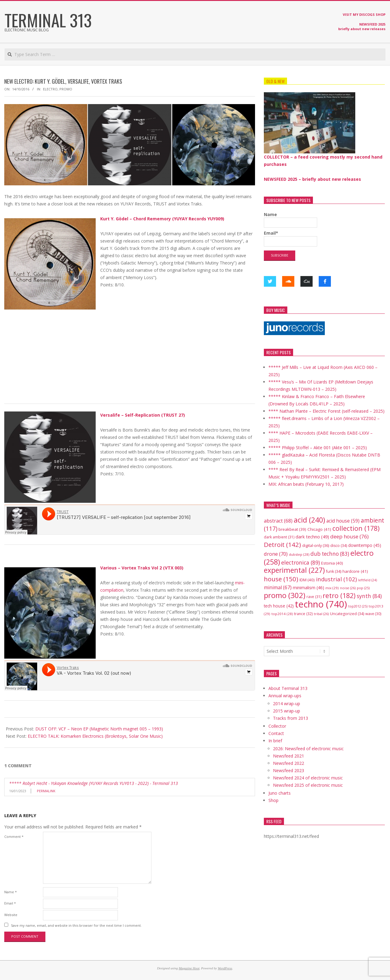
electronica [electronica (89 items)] (301, 562)
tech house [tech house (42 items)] (279, 606)
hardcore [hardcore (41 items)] (355, 571)
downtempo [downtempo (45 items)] (365, 545)
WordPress (225, 968)
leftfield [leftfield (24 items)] (367, 580)
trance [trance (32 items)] (303, 614)
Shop (273, 800)
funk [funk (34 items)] (334, 571)
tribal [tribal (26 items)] (321, 614)
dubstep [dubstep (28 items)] (299, 554)
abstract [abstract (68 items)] (278, 521)
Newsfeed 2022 (289, 763)
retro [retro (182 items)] (339, 595)
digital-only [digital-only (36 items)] (316, 545)
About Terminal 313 (288, 688)
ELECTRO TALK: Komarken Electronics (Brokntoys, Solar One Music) (95, 736)
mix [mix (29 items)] (332, 588)
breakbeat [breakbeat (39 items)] (292, 529)
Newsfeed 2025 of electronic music (308, 785)
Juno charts (280, 793)
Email (10, 903)
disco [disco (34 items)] (339, 546)
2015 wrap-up (287, 711)
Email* (291, 238)
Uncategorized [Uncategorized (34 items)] (347, 614)
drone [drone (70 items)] (276, 554)
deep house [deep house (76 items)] (349, 536)
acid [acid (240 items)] (309, 520)
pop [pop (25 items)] (363, 588)
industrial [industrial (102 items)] (336, 579)
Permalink (46, 791)
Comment (14, 836)
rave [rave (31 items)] (314, 597)
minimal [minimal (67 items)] (278, 587)
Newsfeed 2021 (289, 756)
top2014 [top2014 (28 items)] (282, 614)
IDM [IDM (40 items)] (307, 580)
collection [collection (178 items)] (356, 528)
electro (50, 89)
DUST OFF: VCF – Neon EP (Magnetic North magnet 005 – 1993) (99, 729)
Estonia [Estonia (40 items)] (332, 563)
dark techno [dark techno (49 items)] (312, 537)
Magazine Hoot (189, 968)
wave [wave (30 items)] (373, 614)
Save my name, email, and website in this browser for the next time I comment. (76, 925)
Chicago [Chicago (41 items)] (319, 529)
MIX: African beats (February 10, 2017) (306, 484)
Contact (276, 733)
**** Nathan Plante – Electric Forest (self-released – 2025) (326, 411)
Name (11, 892)
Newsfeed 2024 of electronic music (308, 778)
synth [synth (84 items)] (369, 596)
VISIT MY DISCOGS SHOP (364, 14)
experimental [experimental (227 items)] (294, 570)
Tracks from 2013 (291, 718)
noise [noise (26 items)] (348, 588)
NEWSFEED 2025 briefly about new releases (362, 27)
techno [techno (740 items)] (321, 604)
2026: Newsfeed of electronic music (308, 749)
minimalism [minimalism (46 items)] (308, 588)
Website (11, 915)
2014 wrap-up (287, 703)
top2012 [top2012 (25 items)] (358, 606)
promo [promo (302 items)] (285, 595)
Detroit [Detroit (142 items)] (282, 544)
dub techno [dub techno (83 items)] (330, 554)
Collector (277, 726)
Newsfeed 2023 (289, 770)
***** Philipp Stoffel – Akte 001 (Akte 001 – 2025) (318, 448)
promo (66, 89)
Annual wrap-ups (285, 696)
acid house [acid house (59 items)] (343, 521)
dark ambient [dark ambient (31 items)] (279, 537)
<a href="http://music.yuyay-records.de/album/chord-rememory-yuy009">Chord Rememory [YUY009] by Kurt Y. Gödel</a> (130, 329)
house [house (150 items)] (281, 579)
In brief (275, 741)
